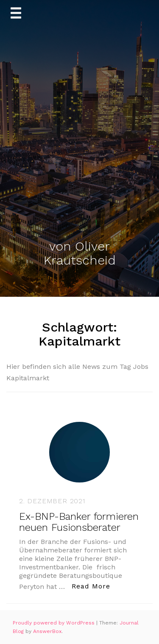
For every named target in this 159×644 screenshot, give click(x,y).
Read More (93, 586)
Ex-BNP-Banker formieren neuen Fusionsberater (79, 522)
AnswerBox (47, 631)
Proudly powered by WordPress (54, 623)
